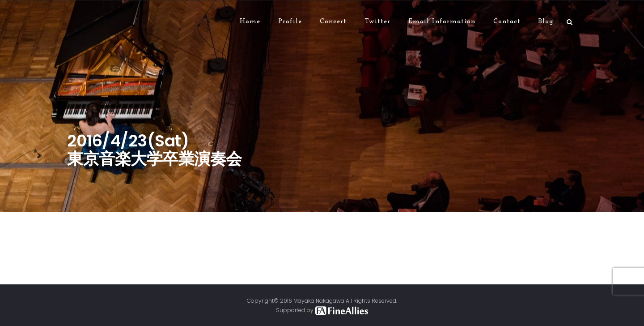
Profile (290, 22)
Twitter (377, 22)
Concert (333, 22)
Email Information (442, 22)
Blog (546, 22)
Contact (507, 22)
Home (250, 22)
